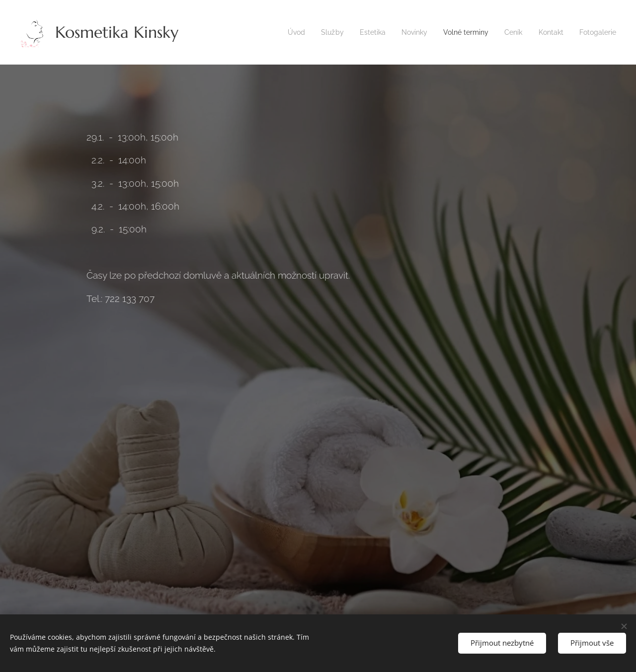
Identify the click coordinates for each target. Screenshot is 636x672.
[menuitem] (280, 32)
